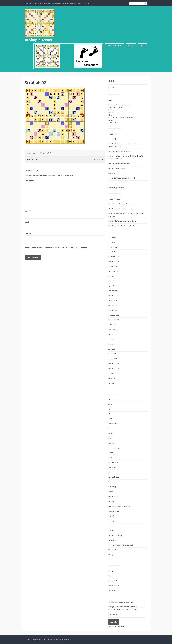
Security (111, 521)
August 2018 (112, 334)
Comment (29, 181)
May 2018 (111, 344)
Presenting (112, 501)
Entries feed (113, 581)
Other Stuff (112, 123)
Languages (112, 467)
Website (28, 233)
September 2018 (114, 330)
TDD (110, 526)
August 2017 (112, 378)
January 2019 (113, 310)
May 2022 (111, 276)
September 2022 (114, 271)
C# (109, 409)
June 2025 (112, 252)
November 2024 (114, 257)
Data (110, 428)
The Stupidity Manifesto (116, 107)
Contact (143, 45)
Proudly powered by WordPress (35, 640)
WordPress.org (113, 590)
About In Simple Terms (115, 45)
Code (110, 419)
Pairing (111, 492)
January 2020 (113, 291)
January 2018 (113, 359)
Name (28, 211)
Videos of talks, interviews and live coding (122, 178)
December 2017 (114, 364)
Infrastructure (113, 462)
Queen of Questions (115, 139)
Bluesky (111, 115)
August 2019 (112, 300)
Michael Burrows (66, 640)
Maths (110, 482)
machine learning (114, 477)
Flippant (111, 443)
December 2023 (114, 262)
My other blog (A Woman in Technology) (121, 118)
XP (109, 560)
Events (111, 120)
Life (110, 472)
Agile (110, 404)
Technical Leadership (115, 535)
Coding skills (113, 424)
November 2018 (114, 320)
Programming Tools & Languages (119, 506)
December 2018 (114, 315)
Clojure (111, 414)
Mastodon (112, 110)
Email (28, 222)
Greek (110, 458)
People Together (114, 173)
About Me (131, 45)
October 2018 (113, 325)
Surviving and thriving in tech (118, 183)
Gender (111, 453)
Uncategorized (113, 540)
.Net (110, 399)
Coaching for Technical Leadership (120, 151)
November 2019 (114, 296)
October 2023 (113, 266)
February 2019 (113, 305)
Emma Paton (112, 204)
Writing (111, 555)
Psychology (112, 516)
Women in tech (113, 550)
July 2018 (111, 339)
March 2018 (112, 354)
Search (146, 3)
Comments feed (114, 586)
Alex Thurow (112, 209)
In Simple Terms (38, 40)
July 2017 (111, 383)
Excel (110, 438)
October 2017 (113, 373)
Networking (112, 487)
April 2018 (112, 349)
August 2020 (112, 281)
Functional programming (116, 448)
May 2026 (111, 242)
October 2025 (113, 247)
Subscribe (114, 622)
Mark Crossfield (114, 226)
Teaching (111, 530)
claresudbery (34, 153)
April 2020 (112, 286)
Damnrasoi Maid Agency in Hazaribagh (121, 214)
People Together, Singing (117, 168)
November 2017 (114, 368)
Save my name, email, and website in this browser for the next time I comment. (56, 247)
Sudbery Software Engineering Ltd (120, 105)
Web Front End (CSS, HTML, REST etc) (121, 545)
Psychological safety (115, 511)
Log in (110, 576)
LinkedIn (111, 112)
